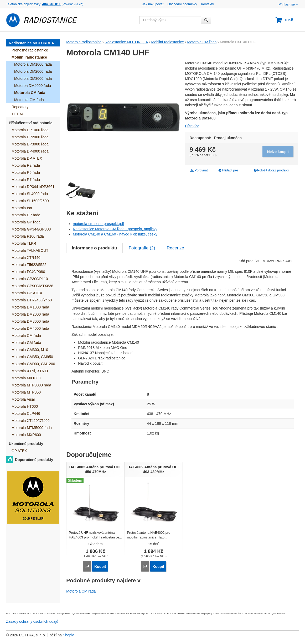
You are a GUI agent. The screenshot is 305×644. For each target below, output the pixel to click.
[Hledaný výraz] (170, 20)
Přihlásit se (289, 4)
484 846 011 (51, 4)
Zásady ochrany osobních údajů (32, 621)
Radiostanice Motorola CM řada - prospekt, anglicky (115, 229)
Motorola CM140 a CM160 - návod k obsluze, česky (115, 234)
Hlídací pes (228, 170)
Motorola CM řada (81, 591)
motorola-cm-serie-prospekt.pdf (98, 224)
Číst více (192, 126)
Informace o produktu (94, 248)
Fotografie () (142, 248)
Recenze (175, 248)
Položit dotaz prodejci (271, 170)
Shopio (69, 635)
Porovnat (199, 170)
